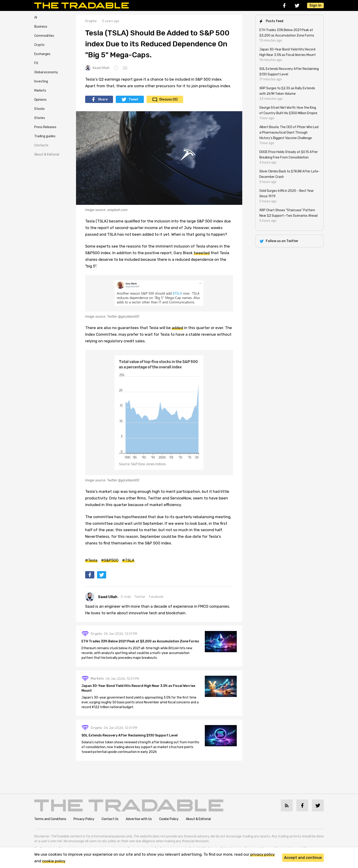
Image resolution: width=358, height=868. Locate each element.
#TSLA (128, 560)
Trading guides (45, 136)
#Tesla (91, 560)
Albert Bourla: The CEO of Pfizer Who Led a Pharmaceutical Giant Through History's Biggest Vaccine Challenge (289, 133)
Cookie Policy (169, 819)
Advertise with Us (139, 819)
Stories (40, 118)
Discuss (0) (168, 99)
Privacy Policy (84, 819)
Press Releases (45, 127)
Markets (40, 91)
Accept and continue (303, 858)
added (177, 328)
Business (41, 27)
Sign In (315, 5)
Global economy (46, 72)
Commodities (44, 36)
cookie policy (54, 861)
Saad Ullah (97, 68)
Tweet (133, 99)
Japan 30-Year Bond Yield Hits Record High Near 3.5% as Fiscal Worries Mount (138, 688)
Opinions (40, 100)
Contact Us (110, 819)
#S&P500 (110, 560)
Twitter (140, 597)
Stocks (39, 109)
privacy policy (262, 854)
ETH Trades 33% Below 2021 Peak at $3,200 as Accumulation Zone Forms (140, 641)
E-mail (126, 597)
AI (36, 17)
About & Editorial (47, 154)
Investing (41, 81)
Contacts (41, 145)
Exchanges (42, 54)
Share (103, 99)
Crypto (39, 45)
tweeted (202, 253)
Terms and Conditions (50, 819)
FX (36, 63)
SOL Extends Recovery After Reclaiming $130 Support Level (130, 735)
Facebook (156, 597)
